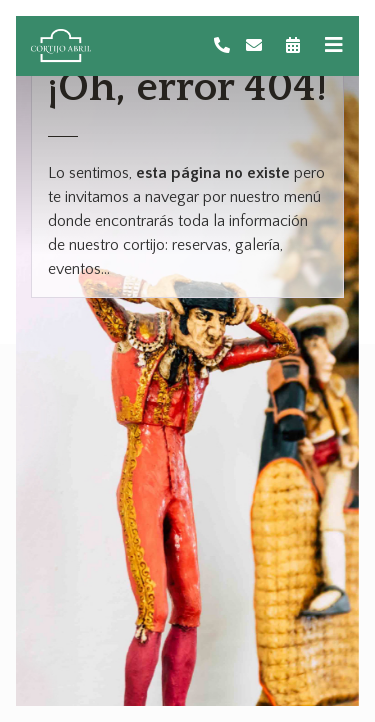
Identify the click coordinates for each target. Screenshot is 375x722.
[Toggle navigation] (334, 45)
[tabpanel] (187, 361)
